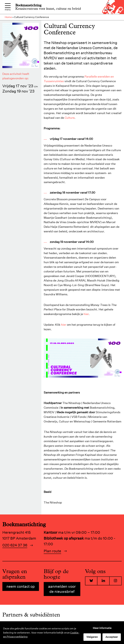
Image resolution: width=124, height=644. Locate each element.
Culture (70, 118)
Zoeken (109, 7)
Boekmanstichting (28, 5)
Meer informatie (102, 628)
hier (86, 314)
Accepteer (112, 637)
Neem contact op (21, 586)
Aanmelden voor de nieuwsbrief (62, 589)
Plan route (52, 551)
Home (8, 17)
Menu (8, 7)
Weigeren (92, 637)
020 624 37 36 (15, 545)
